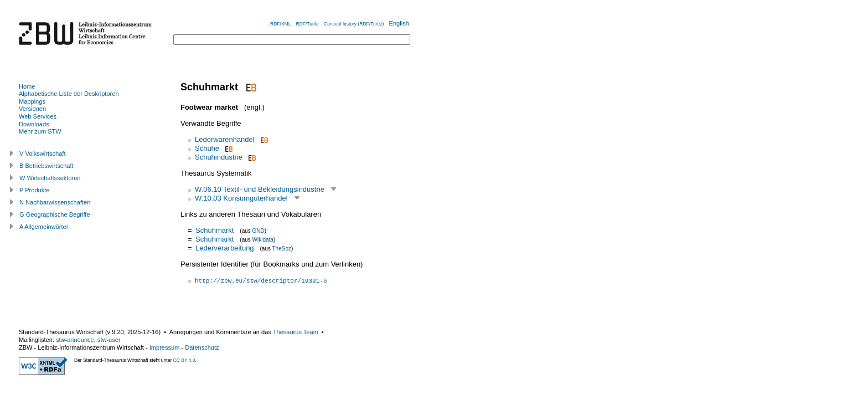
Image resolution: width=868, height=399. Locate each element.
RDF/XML (280, 24)
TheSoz (282, 249)
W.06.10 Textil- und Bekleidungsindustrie (260, 189)
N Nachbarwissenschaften (55, 202)
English (399, 23)
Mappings (32, 101)
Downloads (34, 124)
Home (27, 86)
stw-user (109, 340)
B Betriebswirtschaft (46, 166)
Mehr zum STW (40, 131)
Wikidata (263, 240)
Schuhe (207, 148)
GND (259, 231)
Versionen (32, 109)
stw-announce (75, 340)
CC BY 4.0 (184, 360)
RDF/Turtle (308, 24)
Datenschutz (202, 347)
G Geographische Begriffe (55, 214)
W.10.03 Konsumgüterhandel (241, 198)
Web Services (38, 116)
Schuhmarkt (215, 230)
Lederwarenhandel (225, 139)
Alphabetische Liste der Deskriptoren (69, 94)
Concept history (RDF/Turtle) (354, 24)
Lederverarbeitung (225, 248)
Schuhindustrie (219, 157)
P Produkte (34, 190)
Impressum (165, 347)
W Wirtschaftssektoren (50, 178)
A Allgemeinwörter (44, 227)
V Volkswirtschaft (43, 154)
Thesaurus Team (296, 332)
